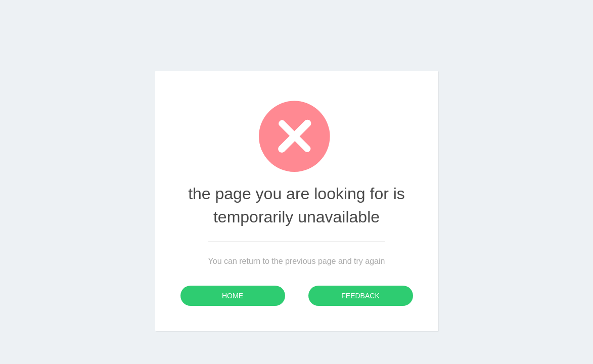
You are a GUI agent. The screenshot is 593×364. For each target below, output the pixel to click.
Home (233, 296)
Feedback (360, 296)
